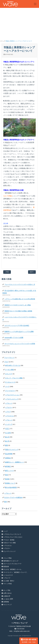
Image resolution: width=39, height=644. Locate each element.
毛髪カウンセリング (12, 450)
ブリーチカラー (10, 391)
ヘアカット (9, 403)
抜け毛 (7, 441)
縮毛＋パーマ (9, 471)
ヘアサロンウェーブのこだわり (13, 537)
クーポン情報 (9, 370)
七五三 (7, 429)
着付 (6, 502)
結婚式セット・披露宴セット (14, 462)
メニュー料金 (7, 558)
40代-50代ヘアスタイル (13, 365)
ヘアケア (8, 412)
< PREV (7, 272)
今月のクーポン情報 (10, 543)
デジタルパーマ (10, 382)
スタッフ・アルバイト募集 (14, 378)
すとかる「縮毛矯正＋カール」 (13, 569)
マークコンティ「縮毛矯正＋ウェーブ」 (16, 572)
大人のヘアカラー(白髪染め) (13, 497)
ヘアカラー (9, 407)
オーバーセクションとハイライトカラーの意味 (20, 344)
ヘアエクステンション (12, 395)
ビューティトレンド (10, 551)
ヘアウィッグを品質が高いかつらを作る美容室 (20, 299)
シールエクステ (8, 575)
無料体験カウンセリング (11, 561)
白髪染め (8, 458)
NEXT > (32, 272)
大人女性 (8, 433)
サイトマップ (7, 605)
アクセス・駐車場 (9, 540)
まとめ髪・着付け (9, 581)
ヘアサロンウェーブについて (12, 534)
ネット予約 (7, 590)
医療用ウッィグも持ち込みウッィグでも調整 (19, 332)
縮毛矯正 (8, 466)
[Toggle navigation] (35, 4)
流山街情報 (9, 454)
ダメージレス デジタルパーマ (12, 564)
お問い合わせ (7, 593)
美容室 (7, 479)
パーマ (7, 387)
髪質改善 (6, 567)
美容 (6, 475)
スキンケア (9, 374)
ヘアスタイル (9, 416)
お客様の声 (7, 596)
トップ (5, 531)
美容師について (10, 483)
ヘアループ (7, 578)
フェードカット (9, 358)
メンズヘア (9, 424)
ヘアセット (9, 420)
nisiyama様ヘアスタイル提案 (14, 338)
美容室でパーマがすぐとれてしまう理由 (18, 305)
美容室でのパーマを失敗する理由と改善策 (18, 311)
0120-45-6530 (29, 641)
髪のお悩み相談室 (11, 487)
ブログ (6, 362)
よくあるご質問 (8, 599)
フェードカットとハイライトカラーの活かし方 (20, 284)
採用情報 (6, 602)
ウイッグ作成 (7, 584)
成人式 (7, 437)
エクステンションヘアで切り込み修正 (17, 325)
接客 (6, 445)
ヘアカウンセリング (12, 399)
